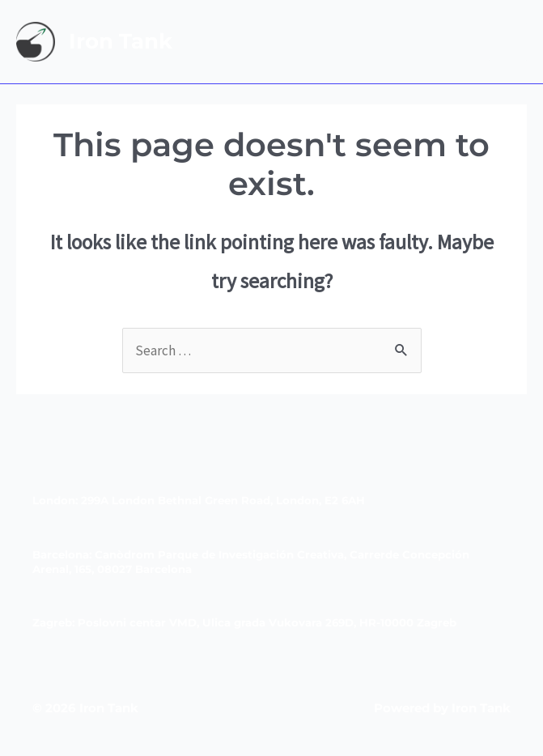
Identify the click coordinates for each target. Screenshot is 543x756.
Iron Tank (121, 41)
